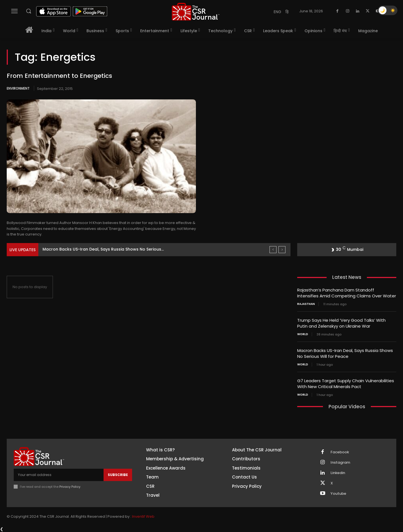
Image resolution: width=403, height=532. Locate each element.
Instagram (340, 463)
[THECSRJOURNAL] (196, 12)
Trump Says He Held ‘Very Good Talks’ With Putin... (93, 249)
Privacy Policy (70, 487)
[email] (59, 475)
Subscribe (118, 475)
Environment (18, 88)
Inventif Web (143, 516)
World (303, 334)
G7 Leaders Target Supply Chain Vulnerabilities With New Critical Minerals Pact (346, 384)
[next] (282, 250)
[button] (29, 11)
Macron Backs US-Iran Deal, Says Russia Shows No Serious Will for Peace (345, 353)
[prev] (273, 250)
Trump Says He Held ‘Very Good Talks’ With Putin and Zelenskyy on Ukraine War (341, 323)
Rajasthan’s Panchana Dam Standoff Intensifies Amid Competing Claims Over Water (347, 293)
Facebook (340, 452)
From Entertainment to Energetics (59, 76)
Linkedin (338, 473)
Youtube (338, 494)
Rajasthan (306, 304)
